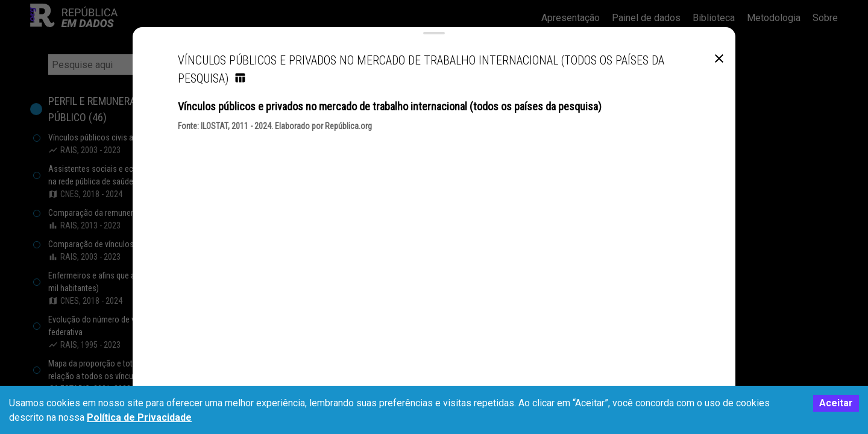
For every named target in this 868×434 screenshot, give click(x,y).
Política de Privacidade (139, 417)
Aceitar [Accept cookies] (836, 403)
